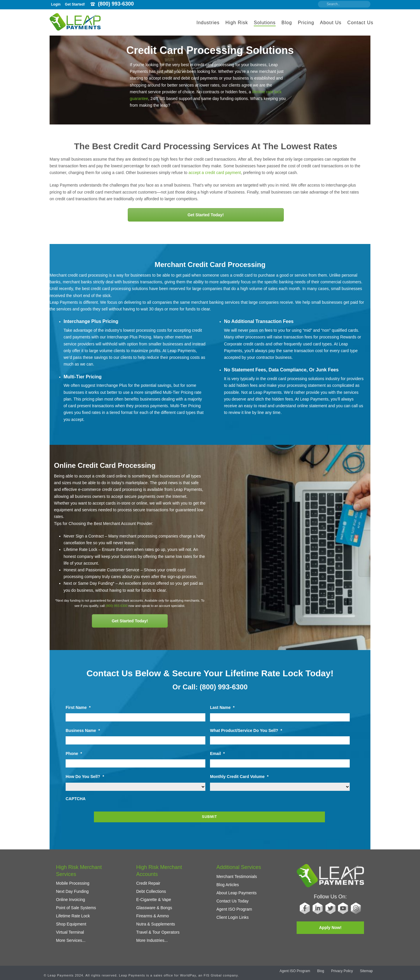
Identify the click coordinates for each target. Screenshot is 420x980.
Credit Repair (148, 880)
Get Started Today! (206, 215)
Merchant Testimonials (237, 873)
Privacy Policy (342, 972)
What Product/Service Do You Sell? (246, 730)
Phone (74, 754)
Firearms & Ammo (153, 912)
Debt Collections (151, 888)
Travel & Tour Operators (158, 929)
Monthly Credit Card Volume (239, 777)
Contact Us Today (232, 897)
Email (217, 754)
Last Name (222, 707)
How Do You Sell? (85, 777)
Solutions (265, 23)
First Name (78, 707)
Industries (208, 23)
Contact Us (360, 23)
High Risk (237, 23)
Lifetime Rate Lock (73, 912)
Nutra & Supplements (156, 921)
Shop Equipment (71, 921)
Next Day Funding (72, 888)
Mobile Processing (73, 880)
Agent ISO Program (234, 905)
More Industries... (152, 937)
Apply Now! (330, 924)
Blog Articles (228, 881)
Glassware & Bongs (154, 904)
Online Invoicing (71, 896)
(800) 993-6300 (116, 4)
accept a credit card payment (215, 173)
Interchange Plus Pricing (91, 321)
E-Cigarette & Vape (154, 896)
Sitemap (366, 972)
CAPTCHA (76, 799)
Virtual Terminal (70, 929)
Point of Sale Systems (76, 904)
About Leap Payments (237, 889)
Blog (287, 23)
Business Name (83, 730)
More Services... (71, 937)
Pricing (306, 23)
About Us (331, 23)
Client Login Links (233, 914)
